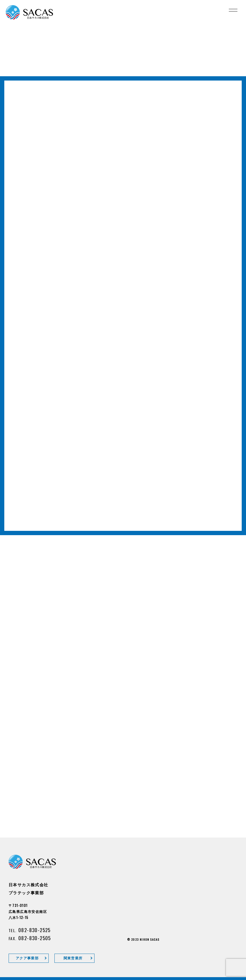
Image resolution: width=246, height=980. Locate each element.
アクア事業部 (27, 958)
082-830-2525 (35, 930)
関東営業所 (73, 958)
